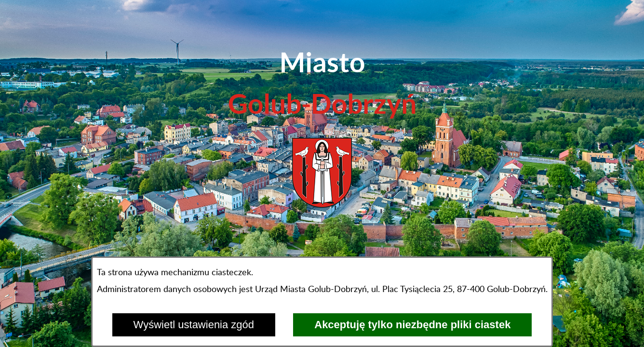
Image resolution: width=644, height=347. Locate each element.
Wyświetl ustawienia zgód (194, 325)
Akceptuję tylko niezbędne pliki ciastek (412, 325)
